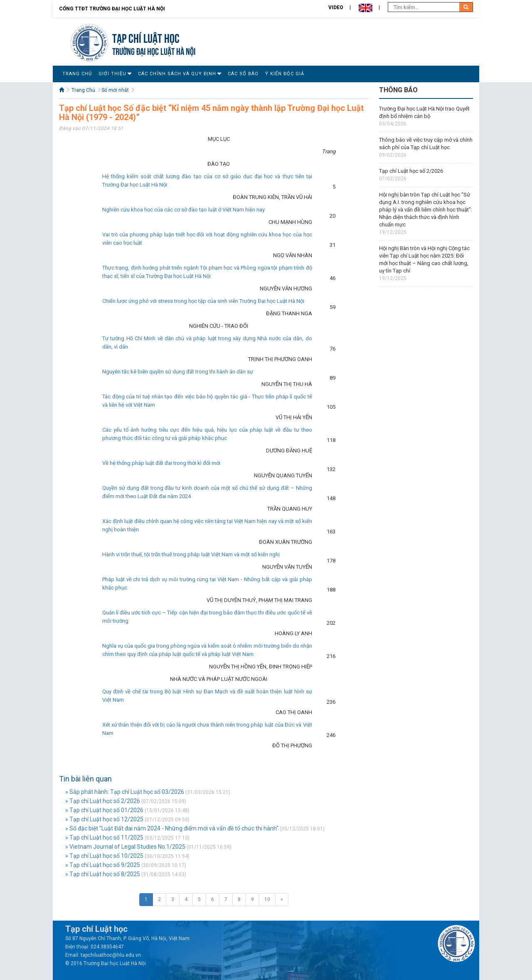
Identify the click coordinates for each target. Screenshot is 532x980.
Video (336, 7)
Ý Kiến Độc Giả (285, 74)
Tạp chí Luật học (146, 37)
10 (267, 899)
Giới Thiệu (112, 74)
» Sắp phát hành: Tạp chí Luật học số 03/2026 (125, 792)
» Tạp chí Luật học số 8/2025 (103, 874)
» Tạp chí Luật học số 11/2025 (104, 838)
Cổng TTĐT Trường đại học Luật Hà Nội (112, 9)
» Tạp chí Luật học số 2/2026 (103, 801)
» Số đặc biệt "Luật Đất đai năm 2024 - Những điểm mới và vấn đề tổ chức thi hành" (172, 828)
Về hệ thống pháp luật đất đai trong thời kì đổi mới (161, 463)
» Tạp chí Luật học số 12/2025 (104, 819)
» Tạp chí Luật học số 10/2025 (104, 856)
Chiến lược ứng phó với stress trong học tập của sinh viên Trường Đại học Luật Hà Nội (203, 301)
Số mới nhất (115, 90)
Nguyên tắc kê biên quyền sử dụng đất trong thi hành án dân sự (178, 372)
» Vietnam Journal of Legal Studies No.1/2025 (125, 847)
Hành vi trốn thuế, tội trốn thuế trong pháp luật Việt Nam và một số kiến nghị (191, 554)
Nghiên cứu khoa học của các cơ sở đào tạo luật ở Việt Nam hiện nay (183, 210)
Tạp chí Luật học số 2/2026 (411, 171)
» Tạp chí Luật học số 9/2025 (103, 865)
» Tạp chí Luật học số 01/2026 (104, 810)
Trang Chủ (77, 74)
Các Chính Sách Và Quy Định (177, 74)
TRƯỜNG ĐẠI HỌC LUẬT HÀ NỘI (154, 50)
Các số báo (243, 74)
